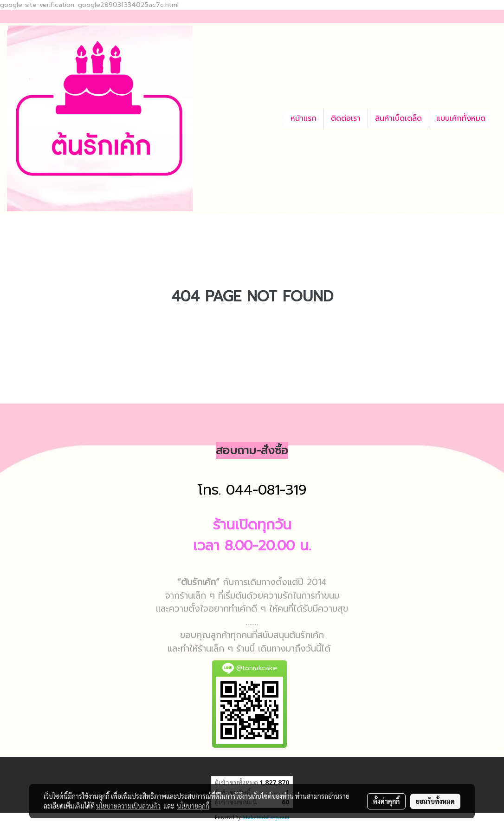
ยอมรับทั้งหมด (435, 801)
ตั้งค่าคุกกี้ (386, 801)
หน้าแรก (304, 118)
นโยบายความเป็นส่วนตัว (128, 806)
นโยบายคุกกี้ (193, 806)
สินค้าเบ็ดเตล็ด (398, 118)
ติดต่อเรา (346, 118)
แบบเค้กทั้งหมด (461, 118)
